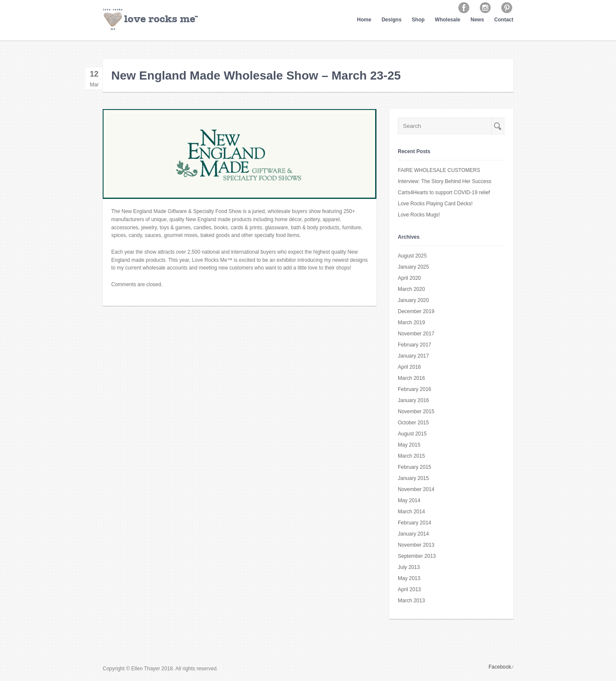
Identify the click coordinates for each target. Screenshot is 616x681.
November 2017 (416, 334)
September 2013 (417, 556)
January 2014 (413, 534)
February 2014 (415, 523)
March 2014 (411, 512)
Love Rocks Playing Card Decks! (435, 204)
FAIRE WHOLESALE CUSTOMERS (439, 170)
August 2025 (412, 256)
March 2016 (411, 378)
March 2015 (411, 456)
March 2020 (411, 289)
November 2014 (416, 489)
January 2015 (413, 478)
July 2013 (409, 567)
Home (364, 20)
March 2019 (411, 323)
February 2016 (415, 389)
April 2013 (409, 589)
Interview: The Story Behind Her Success (445, 181)
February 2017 (415, 345)
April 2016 (409, 367)
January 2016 (413, 400)
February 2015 (415, 467)
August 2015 (412, 434)
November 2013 (416, 545)
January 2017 (413, 356)
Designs (392, 20)
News (477, 20)
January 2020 (413, 300)
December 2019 (416, 311)
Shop (418, 20)
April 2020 (409, 278)
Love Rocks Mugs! (419, 215)
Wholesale (448, 20)
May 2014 (409, 500)
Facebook (500, 667)
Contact (504, 20)
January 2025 (413, 267)
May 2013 (409, 578)
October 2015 (413, 423)
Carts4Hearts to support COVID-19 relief (444, 192)
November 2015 (416, 412)
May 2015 (409, 445)
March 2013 (411, 601)
